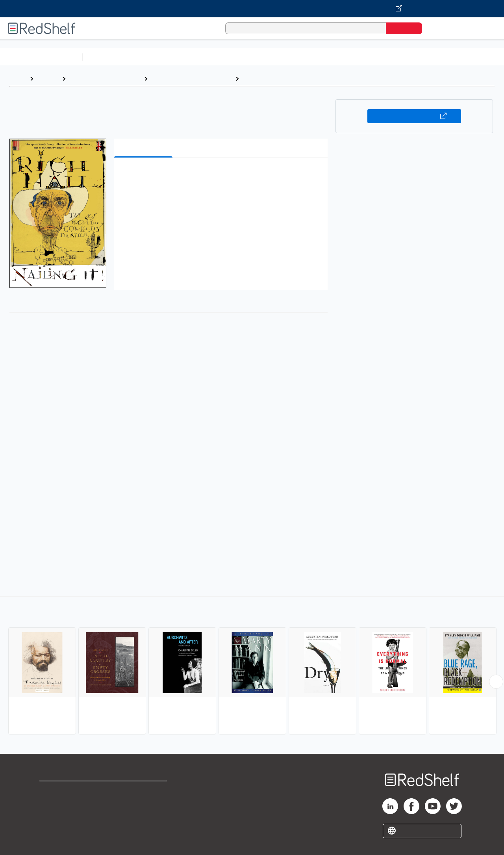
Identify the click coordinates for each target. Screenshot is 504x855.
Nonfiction (477, 57)
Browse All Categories (41, 57)
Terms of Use (145, 791)
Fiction (445, 57)
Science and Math (154, 57)
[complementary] (252, 666)
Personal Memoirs (270, 79)
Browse (48, 79)
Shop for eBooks (65, 791)
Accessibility (143, 816)
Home (18, 79)
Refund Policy (145, 803)
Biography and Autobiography (191, 79)
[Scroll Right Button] (496, 682)
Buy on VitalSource (414, 116)
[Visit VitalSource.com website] (252, 9)
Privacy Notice (61, 816)
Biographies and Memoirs (105, 79)
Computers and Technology (225, 57)
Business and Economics (306, 57)
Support (51, 803)
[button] (222, 176)
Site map (52, 828)
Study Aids (106, 57)
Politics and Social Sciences (388, 57)
